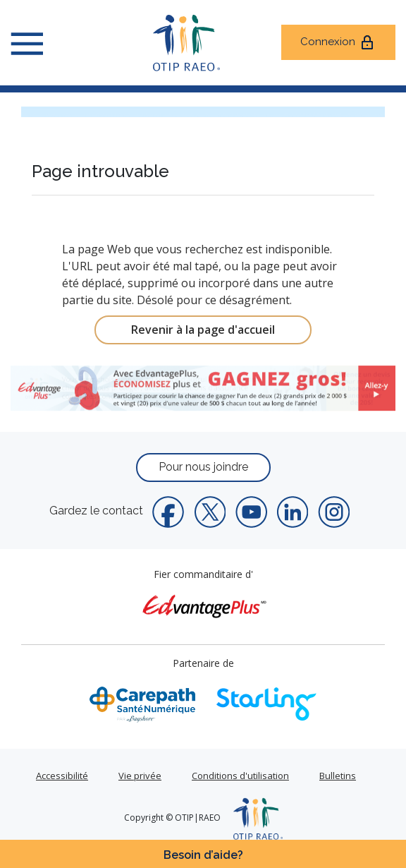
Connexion (338, 42)
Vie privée (140, 776)
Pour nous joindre (203, 467)
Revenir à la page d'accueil (203, 330)
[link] (203, 388)
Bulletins (338, 776)
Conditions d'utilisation (240, 776)
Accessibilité (62, 776)
